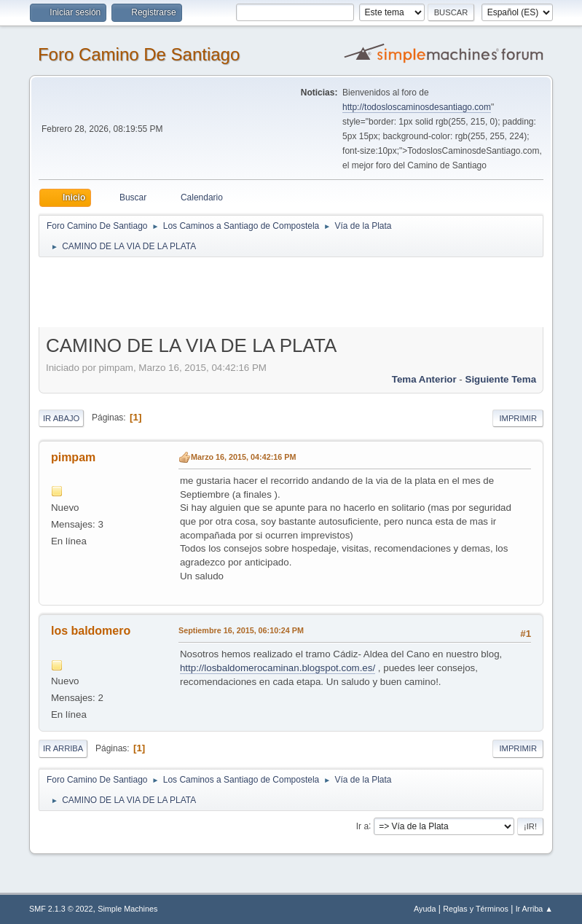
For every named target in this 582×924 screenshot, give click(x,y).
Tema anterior (424, 379)
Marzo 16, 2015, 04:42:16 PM (243, 457)
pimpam (73, 457)
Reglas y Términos (476, 909)
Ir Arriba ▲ (534, 909)
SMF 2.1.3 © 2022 (61, 909)
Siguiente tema (501, 379)
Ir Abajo (61, 418)
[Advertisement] (295, 291)
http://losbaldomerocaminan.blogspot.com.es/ (278, 668)
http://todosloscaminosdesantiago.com (417, 107)
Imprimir (518, 418)
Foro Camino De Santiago (139, 54)
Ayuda (425, 909)
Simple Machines (127, 909)
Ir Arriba (63, 748)
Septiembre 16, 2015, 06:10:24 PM (241, 630)
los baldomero (91, 631)
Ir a (362, 826)
